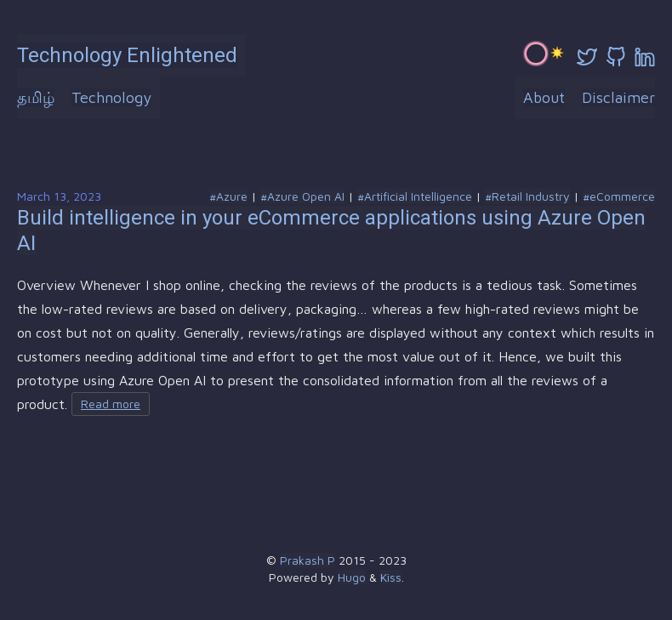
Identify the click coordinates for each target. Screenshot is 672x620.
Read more (111, 404)
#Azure (228, 196)
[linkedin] (645, 57)
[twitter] (587, 57)
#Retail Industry (527, 196)
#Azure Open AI (302, 196)
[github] (616, 57)
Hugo (352, 577)
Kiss (391, 577)
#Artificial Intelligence (415, 196)
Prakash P (308, 560)
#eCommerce (619, 196)
